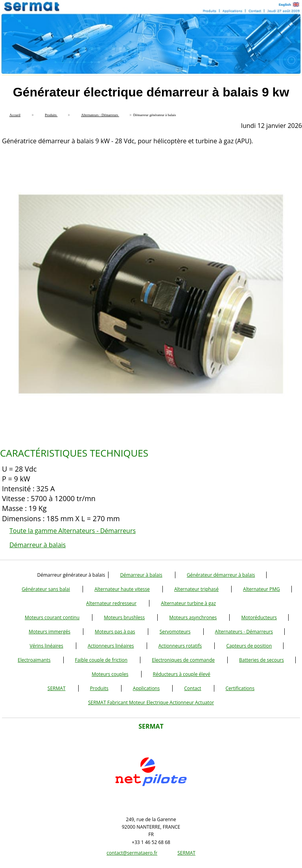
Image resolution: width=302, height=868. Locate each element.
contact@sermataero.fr (132, 853)
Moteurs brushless (124, 617)
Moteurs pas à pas (115, 632)
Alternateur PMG (261, 589)
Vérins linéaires (47, 646)
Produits (99, 688)
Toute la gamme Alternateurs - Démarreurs (73, 531)
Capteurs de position (249, 646)
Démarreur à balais (38, 545)
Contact (192, 688)
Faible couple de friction (101, 660)
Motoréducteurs (259, 617)
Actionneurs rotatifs (180, 646)
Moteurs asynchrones (193, 617)
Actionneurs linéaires (111, 646)
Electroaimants (34, 660)
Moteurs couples (110, 674)
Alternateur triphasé (196, 589)
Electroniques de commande (183, 660)
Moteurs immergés (50, 632)
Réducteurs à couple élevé (182, 674)
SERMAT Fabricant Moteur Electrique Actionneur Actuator (151, 702)
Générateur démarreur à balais (221, 575)
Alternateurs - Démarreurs (244, 632)
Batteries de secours (261, 660)
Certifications (240, 688)
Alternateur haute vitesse (122, 589)
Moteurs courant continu (52, 617)
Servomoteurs (175, 632)
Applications (146, 688)
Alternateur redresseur (111, 603)
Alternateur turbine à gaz (188, 603)
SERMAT (57, 688)
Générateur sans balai (46, 589)
